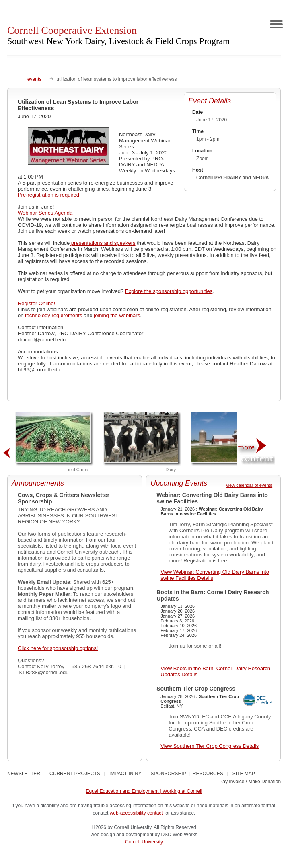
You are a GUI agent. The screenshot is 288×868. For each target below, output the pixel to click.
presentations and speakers (102, 243)
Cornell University (144, 842)
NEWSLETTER (24, 774)
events (34, 79)
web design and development (122, 835)
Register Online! (36, 303)
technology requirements (53, 315)
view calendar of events (249, 485)
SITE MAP (244, 774)
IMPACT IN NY (125, 774)
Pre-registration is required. (49, 195)
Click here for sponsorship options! (58, 648)
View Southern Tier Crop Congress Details (210, 746)
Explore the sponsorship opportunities (169, 291)
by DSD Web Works (176, 835)
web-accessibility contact (136, 813)
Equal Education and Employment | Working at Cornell (144, 791)
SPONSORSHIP (168, 774)
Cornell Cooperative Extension (118, 35)
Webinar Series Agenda (45, 213)
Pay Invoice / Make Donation (250, 782)
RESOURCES (208, 774)
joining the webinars (117, 315)
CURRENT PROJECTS (75, 774)
